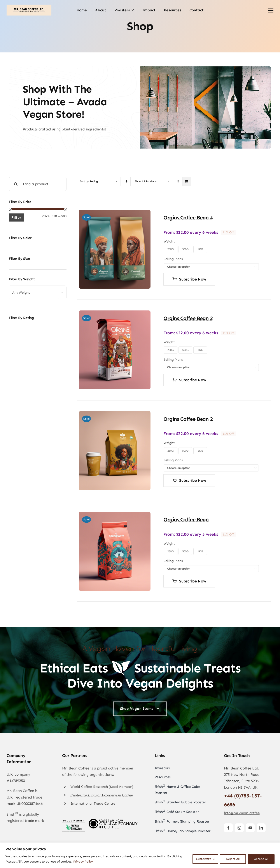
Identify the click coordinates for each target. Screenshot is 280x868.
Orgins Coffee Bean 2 (188, 419)
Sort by (89, 181)
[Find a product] (38, 184)
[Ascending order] (126, 181)
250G (171, 249)
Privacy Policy (83, 862)
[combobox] (38, 292)
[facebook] (228, 828)
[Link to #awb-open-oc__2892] (271, 10)
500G (185, 249)
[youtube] (250, 828)
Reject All (233, 859)
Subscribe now (189, 279)
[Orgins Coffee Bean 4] (115, 213)
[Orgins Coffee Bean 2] (115, 414)
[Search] (16, 184)
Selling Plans (173, 259)
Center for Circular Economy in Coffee (102, 795)
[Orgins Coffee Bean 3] (115, 314)
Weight (169, 241)
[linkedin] (261, 828)
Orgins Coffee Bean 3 (188, 318)
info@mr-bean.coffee (242, 813)
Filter (16, 217)
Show (146, 181)
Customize (204, 859)
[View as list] (187, 181)
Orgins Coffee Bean (186, 519)
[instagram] (239, 828)
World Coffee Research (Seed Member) (102, 787)
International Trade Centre (93, 803)
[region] (140, 855)
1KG (200, 249)
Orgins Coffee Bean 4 (188, 217)
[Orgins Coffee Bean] (115, 515)
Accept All (261, 859)
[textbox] (38, 293)
